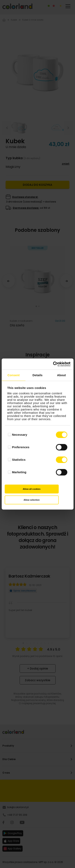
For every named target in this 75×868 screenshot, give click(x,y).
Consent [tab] (13, 375)
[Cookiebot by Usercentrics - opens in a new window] (53, 364)
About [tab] (61, 375)
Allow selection (32, 500)
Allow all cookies (32, 489)
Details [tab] (38, 375)
